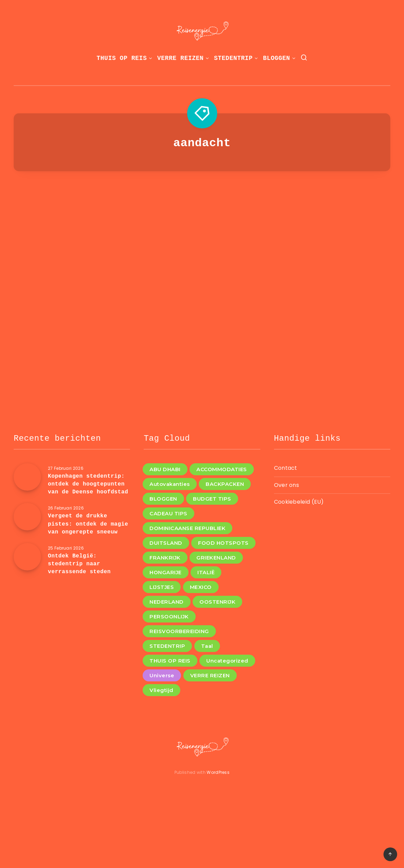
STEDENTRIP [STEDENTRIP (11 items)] (167, 646)
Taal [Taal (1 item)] (207, 646)
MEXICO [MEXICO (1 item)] (201, 587)
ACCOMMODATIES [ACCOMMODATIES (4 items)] (222, 469)
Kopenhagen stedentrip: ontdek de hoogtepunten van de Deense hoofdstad (88, 484)
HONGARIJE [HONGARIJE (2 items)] (166, 572)
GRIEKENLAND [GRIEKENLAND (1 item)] (216, 558)
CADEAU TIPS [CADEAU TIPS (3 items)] (168, 513)
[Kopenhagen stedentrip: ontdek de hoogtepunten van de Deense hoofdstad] (27, 477)
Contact (286, 468)
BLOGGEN (277, 58)
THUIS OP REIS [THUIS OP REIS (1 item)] (170, 661)
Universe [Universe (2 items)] (162, 675)
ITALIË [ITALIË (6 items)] (206, 572)
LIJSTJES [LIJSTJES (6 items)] (162, 587)
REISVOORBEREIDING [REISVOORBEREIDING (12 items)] (179, 631)
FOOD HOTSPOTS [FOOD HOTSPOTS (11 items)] (223, 543)
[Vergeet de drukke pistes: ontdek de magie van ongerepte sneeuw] (27, 517)
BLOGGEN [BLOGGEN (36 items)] (163, 499)
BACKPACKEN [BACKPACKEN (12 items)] (225, 484)
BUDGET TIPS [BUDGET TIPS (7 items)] (212, 499)
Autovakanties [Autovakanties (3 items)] (170, 484)
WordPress (218, 772)
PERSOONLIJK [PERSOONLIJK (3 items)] (169, 617)
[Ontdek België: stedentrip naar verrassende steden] (27, 557)
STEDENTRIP (233, 58)
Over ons (286, 485)
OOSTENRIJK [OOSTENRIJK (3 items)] (217, 602)
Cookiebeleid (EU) (299, 502)
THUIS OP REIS (122, 58)
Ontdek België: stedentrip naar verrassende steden (79, 564)
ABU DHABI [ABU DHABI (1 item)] (165, 469)
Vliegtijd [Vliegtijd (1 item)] (161, 690)
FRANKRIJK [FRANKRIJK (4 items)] (165, 558)
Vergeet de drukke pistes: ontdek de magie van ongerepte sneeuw (88, 524)
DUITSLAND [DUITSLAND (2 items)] (166, 543)
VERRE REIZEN (181, 58)
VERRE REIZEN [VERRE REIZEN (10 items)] (210, 675)
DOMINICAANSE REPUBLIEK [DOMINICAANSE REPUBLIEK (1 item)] (187, 528)
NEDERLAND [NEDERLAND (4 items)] (167, 602)
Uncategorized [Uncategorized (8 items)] (227, 661)
